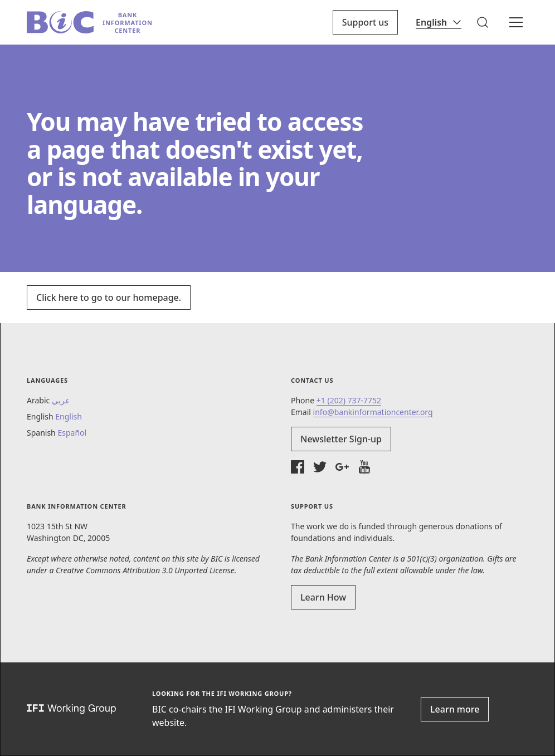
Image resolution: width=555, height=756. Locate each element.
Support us (365, 22)
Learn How (323, 597)
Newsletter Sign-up (341, 439)
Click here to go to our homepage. (109, 297)
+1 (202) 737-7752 (349, 400)
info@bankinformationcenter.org (373, 412)
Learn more (455, 709)
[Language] (439, 22)
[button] (483, 22)
